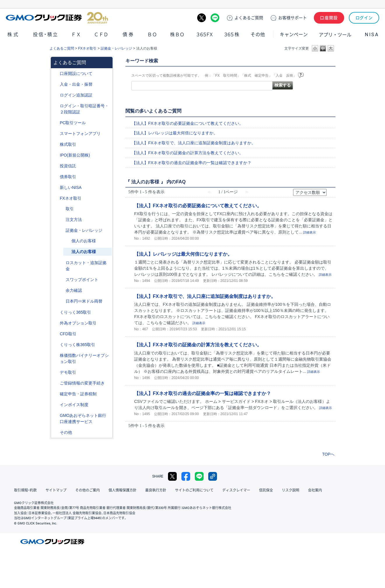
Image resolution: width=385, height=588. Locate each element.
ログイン (364, 18)
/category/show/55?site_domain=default (56, 84)
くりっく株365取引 (77, 345)
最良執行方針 (156, 490)
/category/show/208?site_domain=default (56, 134)
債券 (129, 35)
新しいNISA (71, 187)
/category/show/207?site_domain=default (56, 123)
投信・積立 (46, 35)
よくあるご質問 (62, 48)
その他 (258, 35)
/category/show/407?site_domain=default (56, 345)
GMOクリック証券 (57, 18)
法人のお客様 (84, 252)
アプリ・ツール (335, 34)
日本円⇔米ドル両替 (84, 301)
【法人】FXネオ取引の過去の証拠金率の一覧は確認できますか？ (192, 163)
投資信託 (68, 166)
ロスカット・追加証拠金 (86, 266)
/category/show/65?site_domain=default (56, 323)
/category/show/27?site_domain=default (62, 263)
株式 (13, 35)
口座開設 (329, 18)
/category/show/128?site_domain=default (56, 416)
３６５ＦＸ (205, 35)
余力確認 (74, 290)
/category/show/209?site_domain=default (56, 372)
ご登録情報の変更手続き (82, 383)
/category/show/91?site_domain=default (56, 74)
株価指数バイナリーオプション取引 (84, 358)
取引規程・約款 (25, 490)
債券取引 (68, 177)
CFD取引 (68, 334)
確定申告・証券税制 (78, 394)
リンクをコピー (213, 476)
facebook (186, 476)
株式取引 (68, 144)
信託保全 (266, 490)
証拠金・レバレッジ (116, 48)
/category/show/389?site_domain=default (56, 177)
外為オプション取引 (78, 323)
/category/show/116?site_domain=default (56, 166)
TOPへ (328, 454)
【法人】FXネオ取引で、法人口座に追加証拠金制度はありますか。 (194, 143)
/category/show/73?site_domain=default (56, 155)
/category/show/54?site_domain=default (56, 106)
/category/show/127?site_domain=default (56, 394)
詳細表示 (309, 232)
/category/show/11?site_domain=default (56, 334)
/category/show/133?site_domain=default (56, 356)
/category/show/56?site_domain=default (56, 383)
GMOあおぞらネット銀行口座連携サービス (83, 418)
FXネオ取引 (87, 48)
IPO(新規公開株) (75, 155)
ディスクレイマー (236, 490)
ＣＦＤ (101, 35)
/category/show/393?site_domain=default (56, 188)
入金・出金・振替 (76, 84)
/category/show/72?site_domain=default (56, 144)
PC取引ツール (73, 123)
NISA (372, 35)
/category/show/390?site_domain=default (56, 405)
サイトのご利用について (194, 490)
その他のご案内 (87, 490)
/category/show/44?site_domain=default (56, 432)
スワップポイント (82, 280)
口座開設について (76, 73)
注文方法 (74, 220)
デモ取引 (68, 372)
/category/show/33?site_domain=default (62, 230)
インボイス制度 (74, 405)
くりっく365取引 (75, 312)
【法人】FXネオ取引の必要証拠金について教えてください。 (188, 123)
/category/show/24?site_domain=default (56, 198)
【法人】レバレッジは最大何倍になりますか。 (175, 133)
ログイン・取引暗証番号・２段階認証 (84, 109)
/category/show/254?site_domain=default (62, 220)
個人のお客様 (84, 241)
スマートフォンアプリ (80, 134)
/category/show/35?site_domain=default (56, 312)
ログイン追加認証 (76, 95)
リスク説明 (290, 490)
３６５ (232, 35)
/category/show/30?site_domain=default (62, 209)
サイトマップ (56, 490)
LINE (215, 18)
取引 (70, 209)
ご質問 (249, 18)
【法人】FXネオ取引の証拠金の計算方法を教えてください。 (188, 153)
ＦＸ (76, 35)
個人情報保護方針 (123, 490)
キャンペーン (294, 35)
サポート (293, 18)
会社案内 (315, 490)
